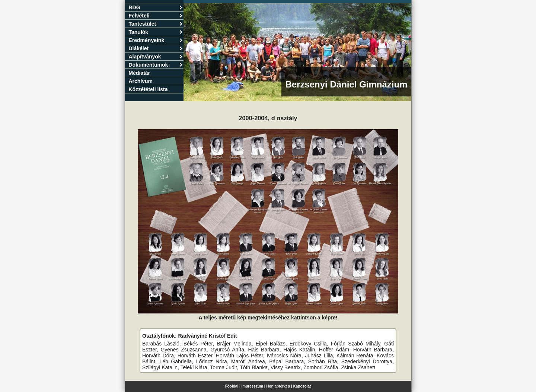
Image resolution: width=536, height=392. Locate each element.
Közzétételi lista (148, 89)
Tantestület (156, 24)
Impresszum (252, 386)
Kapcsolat (302, 386)
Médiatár (140, 73)
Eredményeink (156, 40)
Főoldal (232, 386)
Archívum (141, 81)
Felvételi (156, 16)
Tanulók (156, 32)
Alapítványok (156, 57)
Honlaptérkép (278, 386)
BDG (156, 7)
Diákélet (156, 48)
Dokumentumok (156, 65)
